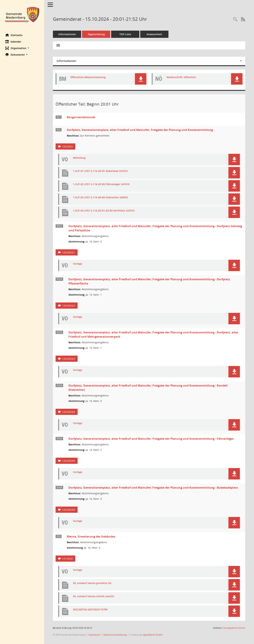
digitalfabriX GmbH (153, 635)
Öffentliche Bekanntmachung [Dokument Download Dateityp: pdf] (88, 77)
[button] (22, 48)
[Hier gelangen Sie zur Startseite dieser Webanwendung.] (22, 14)
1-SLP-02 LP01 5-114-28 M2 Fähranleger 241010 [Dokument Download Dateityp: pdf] (101, 184)
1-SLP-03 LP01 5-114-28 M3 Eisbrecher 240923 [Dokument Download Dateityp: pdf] (100, 198)
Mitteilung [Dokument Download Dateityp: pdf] (79, 158)
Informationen (67, 34)
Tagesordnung (96, 34)
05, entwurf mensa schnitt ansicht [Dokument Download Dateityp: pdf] (94, 596)
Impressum (94, 635)
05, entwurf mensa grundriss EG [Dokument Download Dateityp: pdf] (92, 583)
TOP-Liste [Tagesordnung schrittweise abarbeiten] (125, 34)
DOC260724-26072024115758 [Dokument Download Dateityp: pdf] (90, 610)
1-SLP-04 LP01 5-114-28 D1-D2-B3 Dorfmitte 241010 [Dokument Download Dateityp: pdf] (104, 211)
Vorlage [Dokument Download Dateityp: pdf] (78, 264)
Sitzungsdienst (234, 628)
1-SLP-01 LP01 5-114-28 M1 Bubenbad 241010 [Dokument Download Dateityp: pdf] (100, 171)
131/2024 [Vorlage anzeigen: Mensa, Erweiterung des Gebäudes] (67, 559)
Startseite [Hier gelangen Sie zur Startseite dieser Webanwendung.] (14, 35)
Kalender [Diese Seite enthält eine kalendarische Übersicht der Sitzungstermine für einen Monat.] (13, 42)
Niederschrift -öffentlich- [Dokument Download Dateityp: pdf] (182, 77)
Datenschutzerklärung (115, 635)
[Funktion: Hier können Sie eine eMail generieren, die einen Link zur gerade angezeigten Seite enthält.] (58, 45)
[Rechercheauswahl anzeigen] (235, 19)
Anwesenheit (154, 34)
